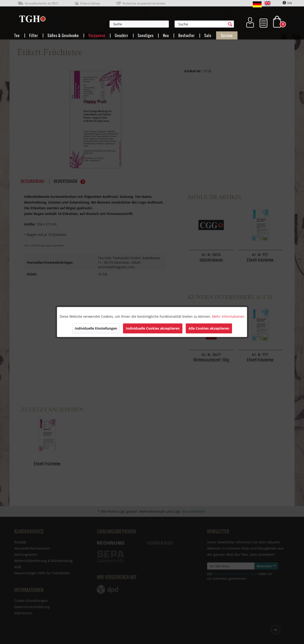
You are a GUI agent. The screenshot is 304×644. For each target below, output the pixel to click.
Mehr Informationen (228, 316)
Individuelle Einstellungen (96, 328)
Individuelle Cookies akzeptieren (153, 328)
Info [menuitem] (287, 3)
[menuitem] (162, 24)
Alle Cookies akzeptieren (209, 328)
